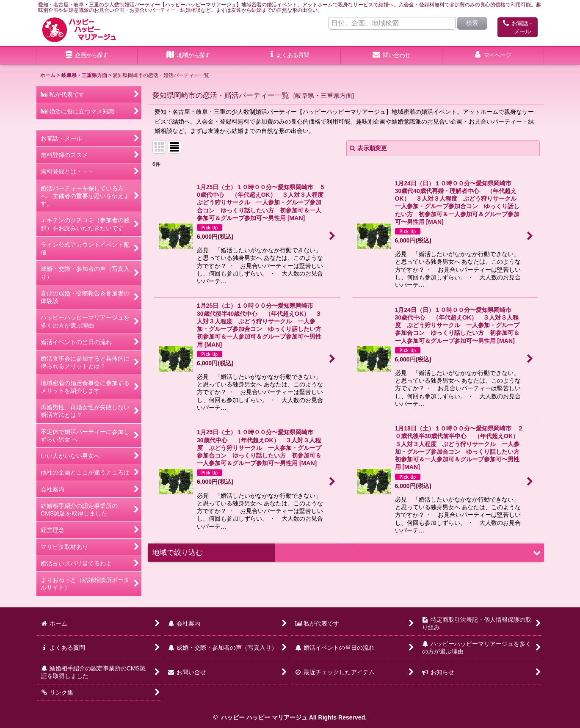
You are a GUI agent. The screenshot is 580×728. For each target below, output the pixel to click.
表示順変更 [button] (368, 148)
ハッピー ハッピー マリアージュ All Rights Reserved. (293, 717)
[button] (188, 56)
